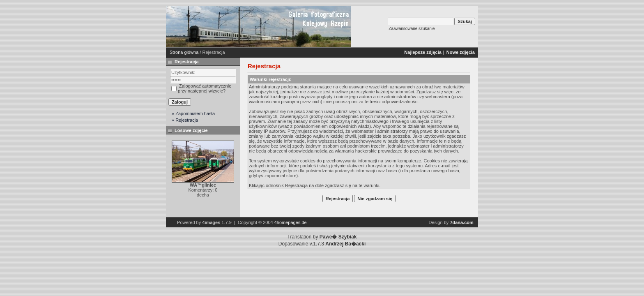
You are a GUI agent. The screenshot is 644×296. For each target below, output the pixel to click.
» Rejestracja (185, 120)
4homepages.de (291, 222)
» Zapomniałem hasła (193, 113)
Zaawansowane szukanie (412, 29)
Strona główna (184, 52)
